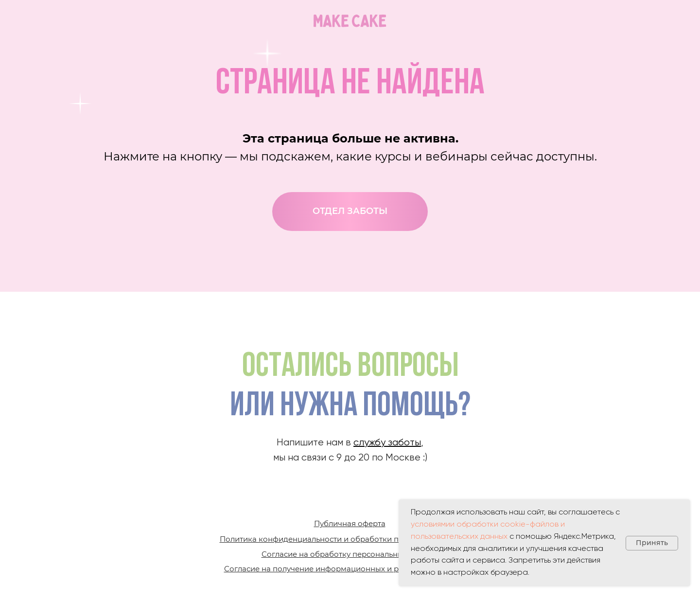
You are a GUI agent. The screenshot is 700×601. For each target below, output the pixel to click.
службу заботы (387, 443)
